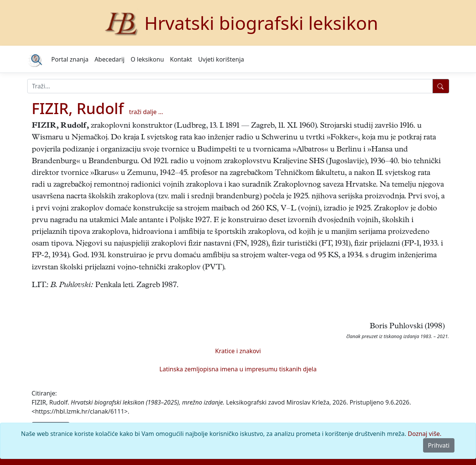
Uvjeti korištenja (221, 59)
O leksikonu (147, 59)
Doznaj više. (425, 434)
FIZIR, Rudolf (78, 108)
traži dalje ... (146, 112)
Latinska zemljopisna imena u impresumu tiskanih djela (238, 369)
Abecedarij (109, 59)
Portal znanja (70, 59)
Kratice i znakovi (238, 351)
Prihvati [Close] (439, 445)
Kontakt (181, 59)
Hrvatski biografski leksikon (261, 23)
